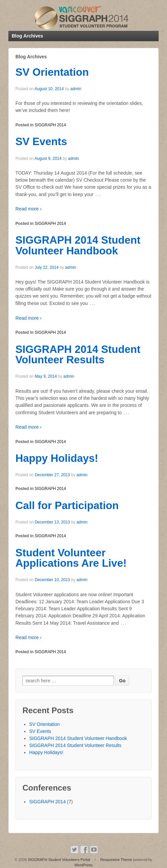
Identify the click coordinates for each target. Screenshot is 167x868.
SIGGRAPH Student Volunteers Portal (59, 860)
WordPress (83, 865)
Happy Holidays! (57, 458)
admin (76, 89)
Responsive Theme (116, 860)
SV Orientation (52, 72)
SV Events (41, 141)
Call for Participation (67, 505)
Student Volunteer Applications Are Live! (71, 558)
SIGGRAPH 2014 (50, 125)
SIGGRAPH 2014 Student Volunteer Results (78, 355)
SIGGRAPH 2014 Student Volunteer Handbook (78, 245)
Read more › (29, 209)
